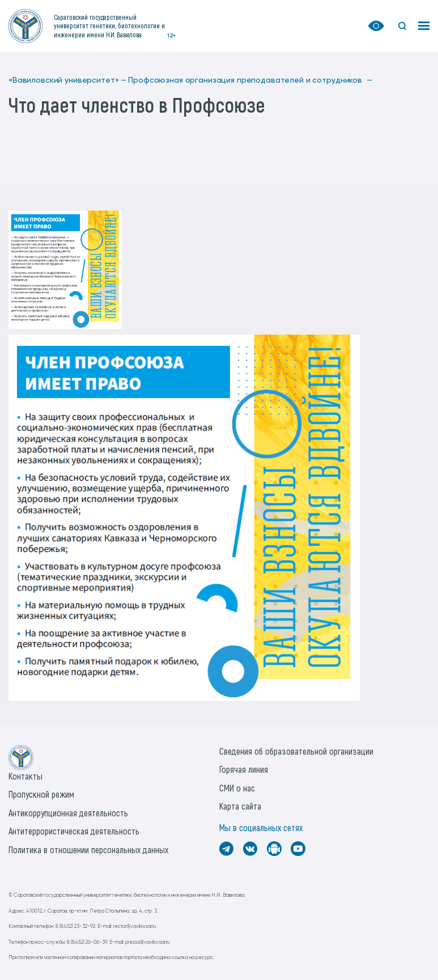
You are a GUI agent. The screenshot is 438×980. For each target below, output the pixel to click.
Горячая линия (244, 769)
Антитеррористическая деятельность (74, 831)
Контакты (25, 776)
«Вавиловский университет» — (67, 80)
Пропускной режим (41, 794)
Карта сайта (240, 806)
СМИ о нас (237, 788)
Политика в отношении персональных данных (88, 850)
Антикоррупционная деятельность (68, 813)
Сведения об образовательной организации (296, 751)
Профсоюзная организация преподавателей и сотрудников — (250, 80)
